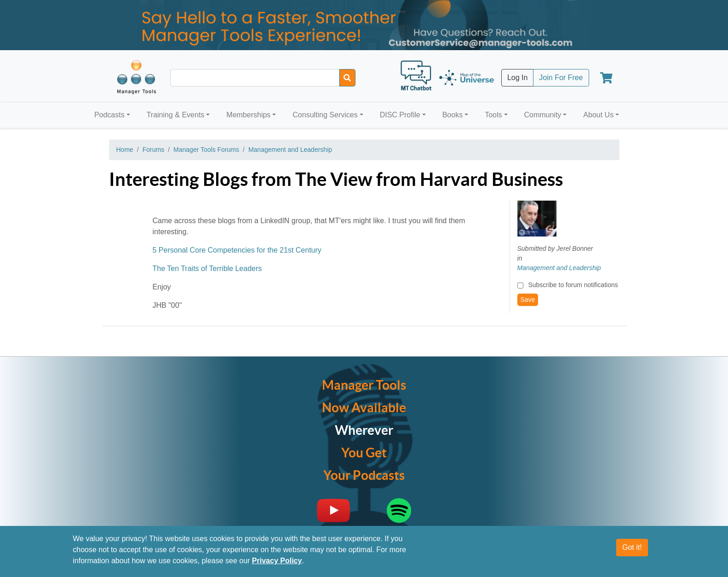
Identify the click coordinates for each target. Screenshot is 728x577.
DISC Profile (400, 115)
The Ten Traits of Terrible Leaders (207, 268)
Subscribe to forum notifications (573, 285)
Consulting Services (325, 115)
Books (453, 115)
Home (125, 150)
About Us (598, 115)
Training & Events (176, 115)
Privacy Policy (277, 561)
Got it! (632, 547)
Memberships (248, 115)
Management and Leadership (290, 150)
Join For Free (561, 78)
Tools (493, 115)
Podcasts (109, 115)
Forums (153, 150)
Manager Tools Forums (206, 150)
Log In (517, 78)
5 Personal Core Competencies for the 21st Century (237, 250)
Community (542, 115)
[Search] (347, 78)
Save (528, 300)
